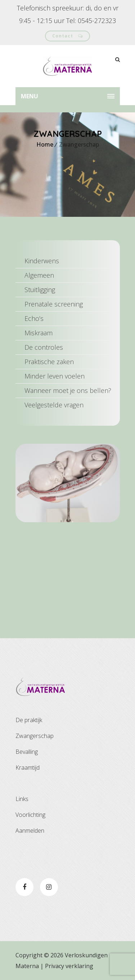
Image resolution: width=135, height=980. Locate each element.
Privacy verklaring (69, 966)
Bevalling (27, 752)
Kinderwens (42, 261)
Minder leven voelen (55, 376)
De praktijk (29, 720)
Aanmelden (30, 831)
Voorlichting (30, 815)
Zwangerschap (35, 736)
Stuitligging (40, 290)
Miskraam (39, 333)
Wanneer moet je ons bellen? (68, 390)
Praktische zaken (49, 362)
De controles (44, 347)
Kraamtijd (28, 768)
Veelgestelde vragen (54, 405)
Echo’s (34, 318)
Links (22, 799)
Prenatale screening (54, 304)
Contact (67, 36)
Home (45, 144)
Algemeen (39, 275)
